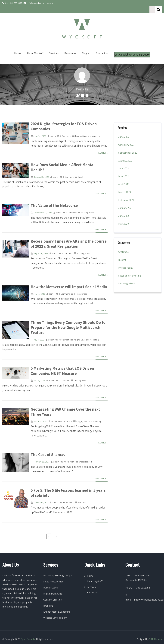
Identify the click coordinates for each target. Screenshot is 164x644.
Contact (102, 47)
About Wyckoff (35, 47)
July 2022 (124, 162)
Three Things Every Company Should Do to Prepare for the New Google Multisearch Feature (67, 316)
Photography (125, 261)
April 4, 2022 (39, 369)
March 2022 (125, 186)
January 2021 (126, 201)
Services (54, 47)
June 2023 (124, 130)
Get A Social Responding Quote (132, 48)
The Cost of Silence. (47, 443)
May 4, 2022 (39, 328)
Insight (78, 130)
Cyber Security (28, 628)
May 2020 (124, 217)
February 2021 (126, 194)
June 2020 (124, 209)
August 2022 (125, 154)
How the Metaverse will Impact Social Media (68, 275)
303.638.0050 (16, 3)
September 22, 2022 (43, 201)
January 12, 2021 (41, 491)
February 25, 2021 (41, 450)
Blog (86, 47)
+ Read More (101, 146)
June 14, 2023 (40, 130)
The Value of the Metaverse (53, 194)
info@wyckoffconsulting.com (39, 3)
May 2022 (124, 170)
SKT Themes (155, 628)
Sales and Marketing (91, 130)
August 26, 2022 (41, 242)
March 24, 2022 (40, 410)
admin (53, 130)
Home (18, 47)
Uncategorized (88, 201)
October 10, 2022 (41, 165)
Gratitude (82, 491)
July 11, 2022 (39, 282)
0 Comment (65, 130)
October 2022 (126, 138)
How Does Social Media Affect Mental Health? (68, 158)
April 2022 (124, 178)
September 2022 (128, 146)
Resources (70, 47)
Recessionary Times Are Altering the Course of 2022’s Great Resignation (68, 232)
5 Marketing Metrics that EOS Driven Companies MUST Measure (61, 359)
